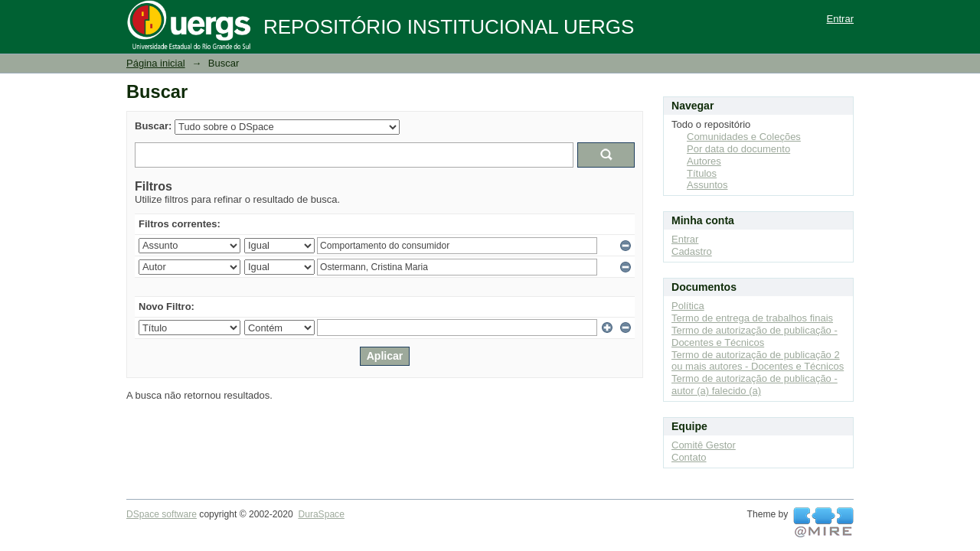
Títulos (702, 173)
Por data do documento (738, 149)
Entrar (840, 19)
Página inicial (156, 63)
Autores (704, 161)
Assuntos (707, 185)
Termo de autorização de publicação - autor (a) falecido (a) (755, 385)
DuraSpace (321, 514)
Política (688, 306)
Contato (689, 457)
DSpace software (162, 514)
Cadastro (692, 251)
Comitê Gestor (704, 445)
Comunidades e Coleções (744, 137)
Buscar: (153, 126)
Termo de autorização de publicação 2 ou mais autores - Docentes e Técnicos (758, 361)
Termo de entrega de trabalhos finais (752, 318)
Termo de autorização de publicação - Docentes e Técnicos (755, 336)
